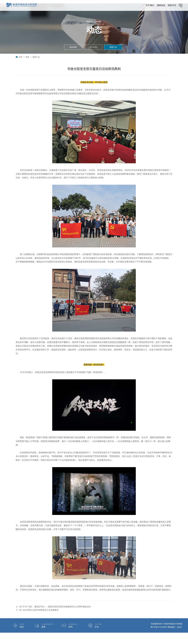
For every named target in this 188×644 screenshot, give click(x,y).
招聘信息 (161, 6)
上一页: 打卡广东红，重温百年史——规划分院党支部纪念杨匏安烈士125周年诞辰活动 (56, 617)
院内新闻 (73, 58)
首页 (21, 68)
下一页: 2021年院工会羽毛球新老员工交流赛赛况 (38, 621)
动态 (27, 68)
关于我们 (150, 6)
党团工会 (113, 58)
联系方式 (172, 6)
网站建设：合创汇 (175, 638)
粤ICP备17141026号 (159, 638)
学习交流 (93, 58)
